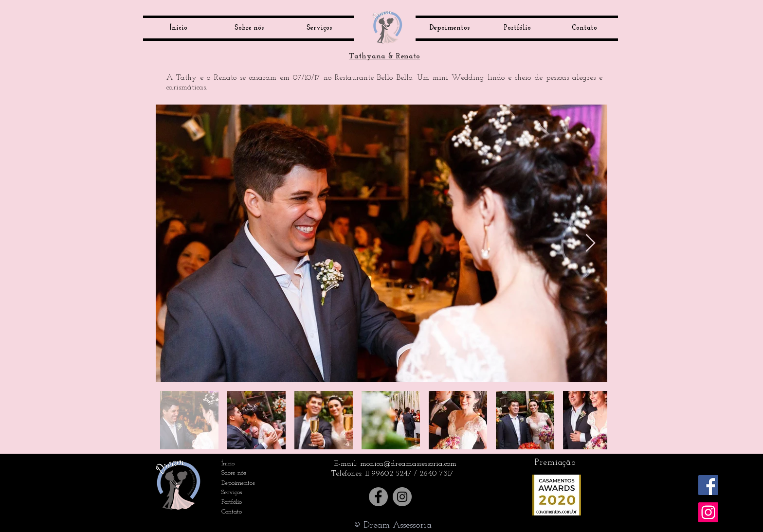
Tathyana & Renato (384, 56)
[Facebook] (378, 497)
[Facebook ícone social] (708, 485)
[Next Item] (590, 243)
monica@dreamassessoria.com (408, 464)
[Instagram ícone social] (708, 512)
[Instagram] (402, 497)
